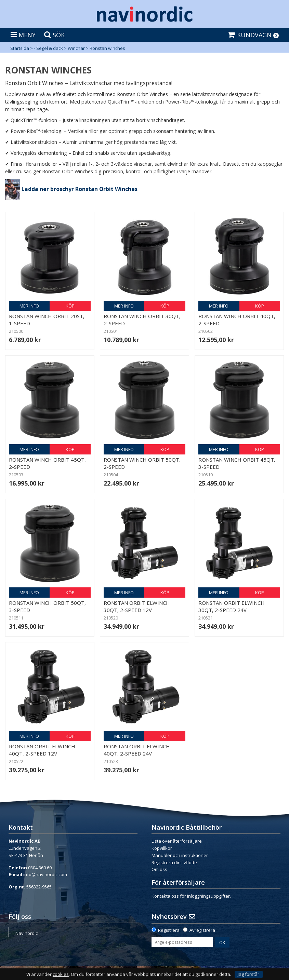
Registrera (169, 930)
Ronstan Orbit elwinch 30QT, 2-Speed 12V (137, 606)
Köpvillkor (162, 848)
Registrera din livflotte (174, 862)
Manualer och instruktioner (180, 855)
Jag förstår (248, 974)
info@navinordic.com (45, 874)
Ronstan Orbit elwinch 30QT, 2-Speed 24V (232, 606)
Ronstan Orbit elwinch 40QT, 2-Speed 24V (137, 750)
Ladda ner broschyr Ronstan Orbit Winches (80, 189)
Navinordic (27, 933)
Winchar (76, 48)
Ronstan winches (107, 48)
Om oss (159, 869)
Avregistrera (202, 930)
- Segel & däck (48, 48)
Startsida (20, 48)
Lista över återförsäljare (177, 841)
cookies (61, 974)
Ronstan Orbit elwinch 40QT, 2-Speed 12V (42, 750)
